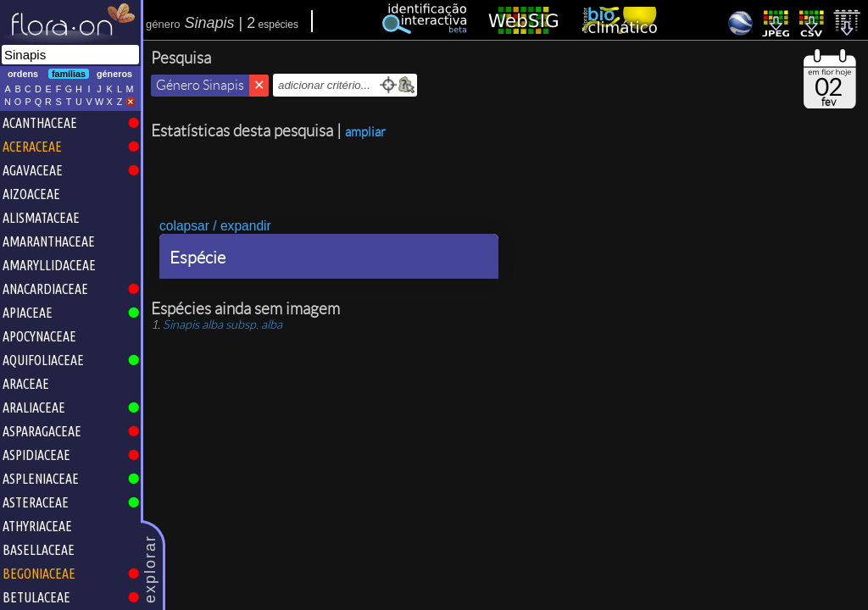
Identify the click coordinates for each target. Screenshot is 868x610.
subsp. (223, 324)
